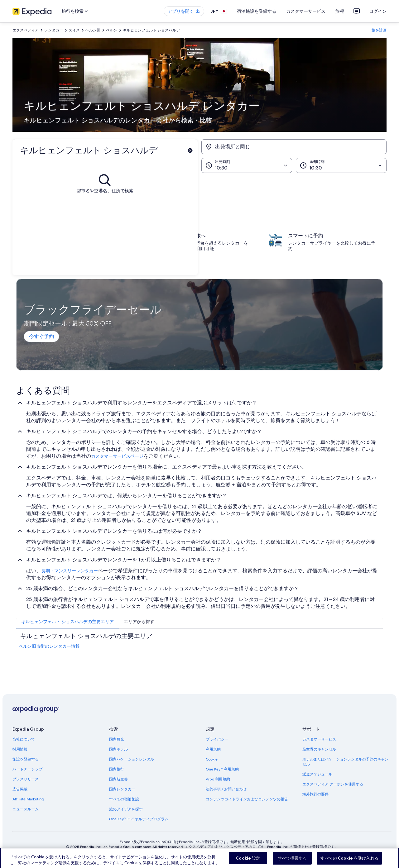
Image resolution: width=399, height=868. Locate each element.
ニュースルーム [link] (26, 809)
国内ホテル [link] (118, 749)
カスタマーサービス (306, 11)
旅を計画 (379, 30)
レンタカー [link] (54, 30)
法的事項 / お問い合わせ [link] (226, 789)
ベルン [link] (112, 30)
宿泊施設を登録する (257, 11)
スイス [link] (74, 30)
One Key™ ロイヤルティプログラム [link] (139, 819)
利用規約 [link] (213, 749)
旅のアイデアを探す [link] (126, 809)
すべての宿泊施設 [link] (124, 799)
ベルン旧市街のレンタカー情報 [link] (49, 646)
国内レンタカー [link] (122, 789)
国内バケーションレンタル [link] (132, 759)
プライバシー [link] (217, 739)
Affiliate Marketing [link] (28, 799)
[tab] (67, 622)
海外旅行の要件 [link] (315, 794)
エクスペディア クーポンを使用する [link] (333, 784)
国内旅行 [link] (117, 769)
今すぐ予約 (41, 336)
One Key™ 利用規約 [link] (222, 769)
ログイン (378, 11)
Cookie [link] (212, 759)
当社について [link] (24, 739)
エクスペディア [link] (26, 30)
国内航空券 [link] (118, 779)
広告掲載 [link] (20, 789)
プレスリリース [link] (26, 779)
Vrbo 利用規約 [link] (218, 779)
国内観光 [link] (117, 739)
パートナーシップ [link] (27, 769)
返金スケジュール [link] (317, 774)
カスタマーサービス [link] (319, 739)
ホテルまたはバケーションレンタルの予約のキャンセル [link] (345, 762)
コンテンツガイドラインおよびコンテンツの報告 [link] (247, 799)
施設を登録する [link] (26, 759)
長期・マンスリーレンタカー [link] (70, 571)
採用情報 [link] (20, 749)
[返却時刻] (341, 165)
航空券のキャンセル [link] (319, 749)
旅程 (340, 11)
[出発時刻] (247, 165)
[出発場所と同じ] (294, 147)
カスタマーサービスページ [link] (117, 456)
